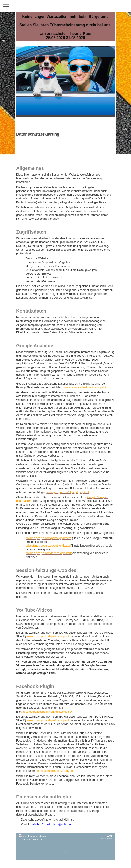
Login (110, 835)
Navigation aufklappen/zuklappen (65, 6)
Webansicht (106, 839)
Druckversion (28, 836)
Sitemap (43, 836)
